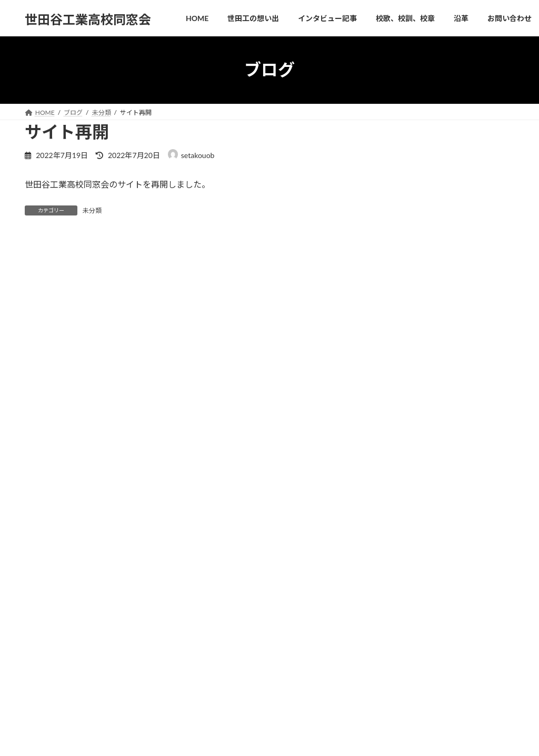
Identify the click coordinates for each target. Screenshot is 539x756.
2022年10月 (406, 474)
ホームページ (218, 639)
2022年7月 (403, 517)
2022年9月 (403, 495)
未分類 (92, 210)
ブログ (209, 676)
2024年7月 (403, 452)
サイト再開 (453, 315)
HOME (44, 578)
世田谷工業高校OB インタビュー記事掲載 (432, 671)
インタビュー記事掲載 (471, 213)
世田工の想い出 (97, 578)
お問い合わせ (336, 578)
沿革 (290, 578)
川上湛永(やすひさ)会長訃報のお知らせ (426, 644)
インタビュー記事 (166, 578)
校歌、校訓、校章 (237, 578)
